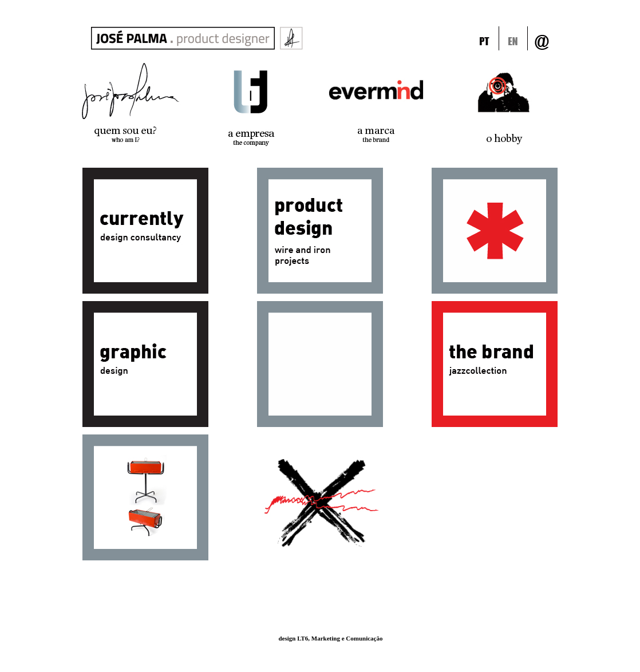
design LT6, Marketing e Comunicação (330, 638)
